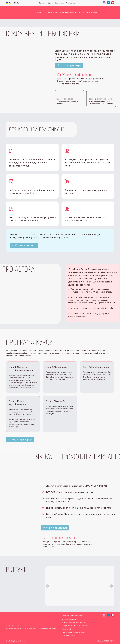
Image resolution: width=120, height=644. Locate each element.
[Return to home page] (18, 12)
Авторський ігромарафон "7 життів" (75, 626)
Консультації (70, 3)
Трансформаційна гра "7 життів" (73, 622)
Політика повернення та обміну (47, 629)
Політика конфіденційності (13, 629)
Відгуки (51, 3)
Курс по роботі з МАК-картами (46, 12)
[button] (104, 3)
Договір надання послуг (29, 629)
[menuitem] (8, 3)
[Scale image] (58, 586)
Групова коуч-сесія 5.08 (88, 12)
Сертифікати (60, 3)
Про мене (43, 3)
